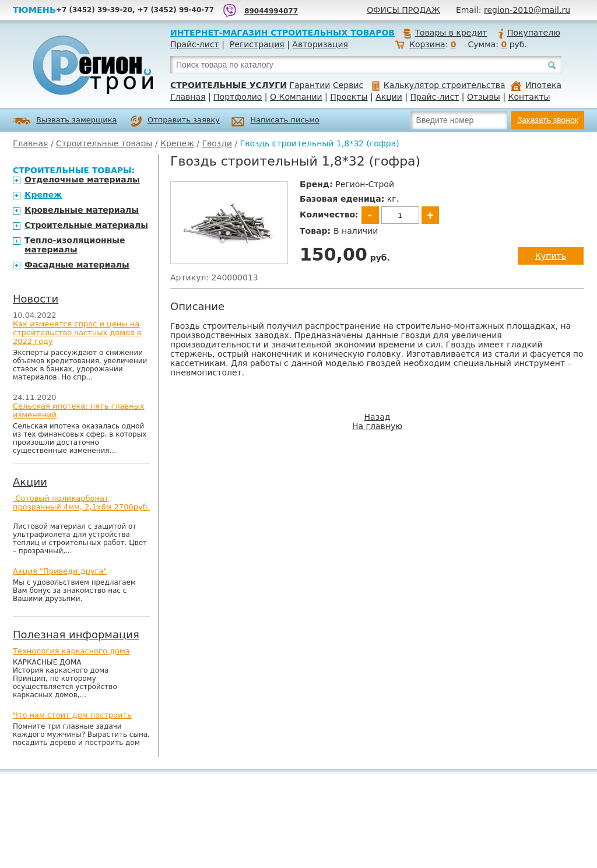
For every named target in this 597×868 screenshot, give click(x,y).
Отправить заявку (175, 121)
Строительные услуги (229, 85)
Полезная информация (76, 635)
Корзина (427, 44)
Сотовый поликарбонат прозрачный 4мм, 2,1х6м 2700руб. (81, 502)
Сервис (348, 85)
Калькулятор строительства (439, 85)
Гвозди (217, 143)
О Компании (296, 97)
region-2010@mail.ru (527, 10)
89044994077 (271, 11)
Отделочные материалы (82, 180)
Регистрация (257, 44)
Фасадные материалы (77, 265)
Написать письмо (275, 122)
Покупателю (529, 33)
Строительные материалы (86, 225)
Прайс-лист (195, 44)
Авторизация (320, 44)
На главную (377, 426)
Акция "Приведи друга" (60, 571)
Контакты (529, 97)
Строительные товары (104, 143)
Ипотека (536, 85)
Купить (551, 256)
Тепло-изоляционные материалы (75, 245)
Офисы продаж (403, 10)
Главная (188, 97)
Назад (377, 417)
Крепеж (177, 143)
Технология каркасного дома (71, 651)
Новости (36, 299)
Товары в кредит (445, 33)
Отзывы (484, 97)
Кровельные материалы (82, 210)
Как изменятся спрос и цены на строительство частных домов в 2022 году (77, 333)
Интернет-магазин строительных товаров (282, 33)
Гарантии (310, 85)
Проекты (349, 97)
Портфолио (238, 97)
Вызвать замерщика (65, 121)
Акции (389, 97)
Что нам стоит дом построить (72, 715)
